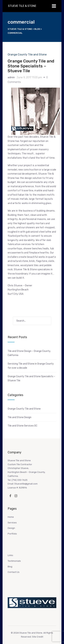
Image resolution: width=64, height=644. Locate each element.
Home (11, 517)
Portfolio (12, 534)
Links (10, 555)
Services (12, 523)
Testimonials (14, 561)
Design (11, 528)
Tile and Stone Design (20, 417)
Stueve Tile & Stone (22, 6)
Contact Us (14, 572)
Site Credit (38, 637)
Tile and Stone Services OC (22, 426)
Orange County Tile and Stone (27, 55)
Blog (10, 567)
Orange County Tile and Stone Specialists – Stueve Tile (31, 66)
